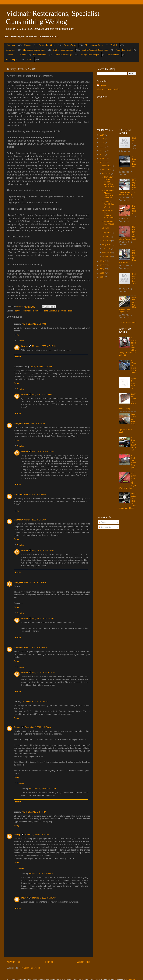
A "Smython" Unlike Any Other (134, 367)
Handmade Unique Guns (34, 50)
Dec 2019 (107, 166)
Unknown (19, 494)
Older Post (83, 962)
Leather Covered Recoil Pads (95, 50)
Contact (28, 45)
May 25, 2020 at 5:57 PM (43, 550)
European (10, 50)
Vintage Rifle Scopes (90, 55)
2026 (102, 135)
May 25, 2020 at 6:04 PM (43, 451)
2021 (102, 154)
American (11, 45)
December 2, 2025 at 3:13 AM (35, 702)
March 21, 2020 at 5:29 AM (34, 324)
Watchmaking (113, 55)
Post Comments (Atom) (29, 968)
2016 (102, 269)
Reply (17, 335)
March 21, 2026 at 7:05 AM (44, 898)
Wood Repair (12, 59)
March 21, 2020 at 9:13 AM (44, 346)
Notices (9, 55)
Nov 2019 (107, 170)
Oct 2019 (107, 173)
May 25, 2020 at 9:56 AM (35, 520)
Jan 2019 (107, 256)
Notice (134, 139)
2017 (102, 265)
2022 (102, 151)
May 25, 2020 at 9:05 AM (35, 494)
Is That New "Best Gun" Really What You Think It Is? (108, 182)
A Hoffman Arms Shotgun (133, 462)
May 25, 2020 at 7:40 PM (43, 619)
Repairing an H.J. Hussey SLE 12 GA (108, 214)
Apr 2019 (107, 249)
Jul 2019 (106, 237)
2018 (102, 261)
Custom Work (70, 45)
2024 (102, 143)
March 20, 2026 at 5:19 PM (37, 835)
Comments (105, 527)
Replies (20, 341)
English (114, 45)
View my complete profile (108, 89)
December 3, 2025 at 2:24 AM (43, 789)
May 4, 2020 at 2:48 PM (43, 395)
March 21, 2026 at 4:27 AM (41, 874)
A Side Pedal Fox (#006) (108, 223)
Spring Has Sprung (133, 383)
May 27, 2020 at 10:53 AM (44, 672)
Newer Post (14, 962)
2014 (102, 277)
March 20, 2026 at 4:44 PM (34, 812)
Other (23, 55)
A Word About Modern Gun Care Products (108, 194)
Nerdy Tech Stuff (123, 50)
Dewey (25, 346)
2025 (102, 139)
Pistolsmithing (40, 55)
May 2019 (107, 245)
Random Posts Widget (129, 322)
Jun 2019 (107, 241)
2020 (102, 158)
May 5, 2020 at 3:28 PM (34, 424)
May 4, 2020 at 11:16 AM (41, 367)
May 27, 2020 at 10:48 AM (36, 648)
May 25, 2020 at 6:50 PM (35, 582)
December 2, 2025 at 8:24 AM (38, 727)
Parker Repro (134, 210)
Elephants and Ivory (94, 45)
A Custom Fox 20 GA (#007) (108, 204)
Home (49, 962)
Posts (102, 522)
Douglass (19, 424)
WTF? (29, 59)
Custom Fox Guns (47, 45)
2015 (102, 273)
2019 (102, 162)
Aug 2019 (107, 233)
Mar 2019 (107, 252)
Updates (106, 228)
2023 (102, 147)
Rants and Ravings (63, 55)
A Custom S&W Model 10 (134, 444)
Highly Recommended (63, 50)
